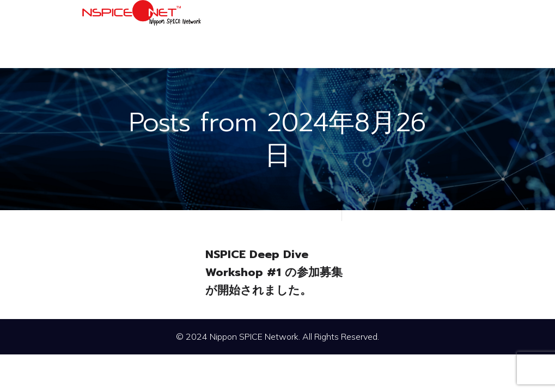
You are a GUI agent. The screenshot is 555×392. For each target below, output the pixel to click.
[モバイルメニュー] (463, 34)
